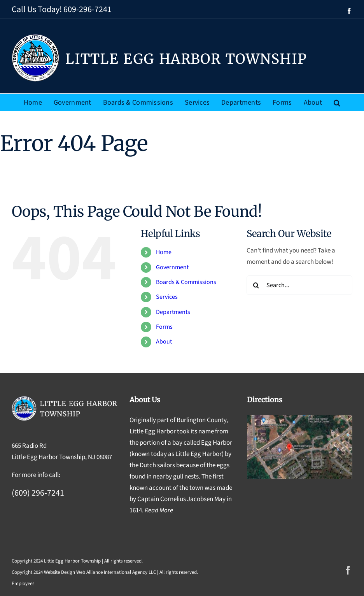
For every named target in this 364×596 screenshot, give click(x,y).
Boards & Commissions (186, 282)
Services (167, 297)
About (164, 342)
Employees (23, 584)
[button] (337, 103)
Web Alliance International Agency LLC (116, 572)
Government (172, 267)
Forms (164, 327)
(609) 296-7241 (38, 493)
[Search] (256, 285)
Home (164, 252)
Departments (173, 312)
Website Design (59, 572)
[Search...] (299, 285)
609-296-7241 (87, 9)
